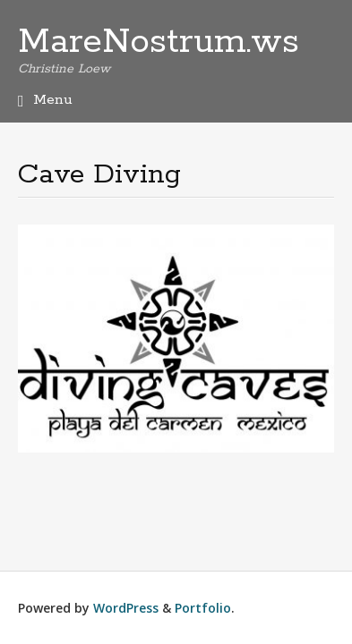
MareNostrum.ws (159, 42)
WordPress (126, 608)
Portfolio (203, 608)
